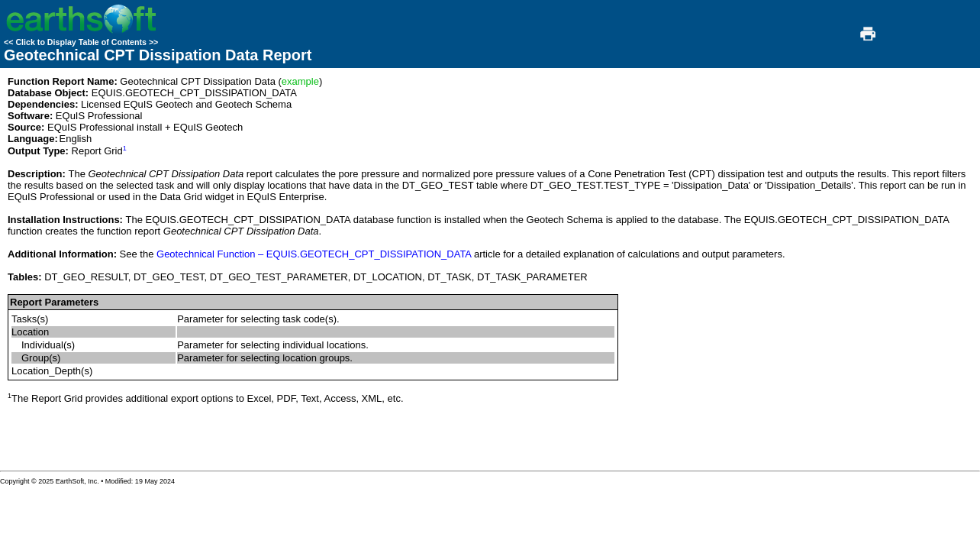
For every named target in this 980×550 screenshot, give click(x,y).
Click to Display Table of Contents (81, 42)
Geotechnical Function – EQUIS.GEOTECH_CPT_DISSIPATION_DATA (314, 254)
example (300, 81)
